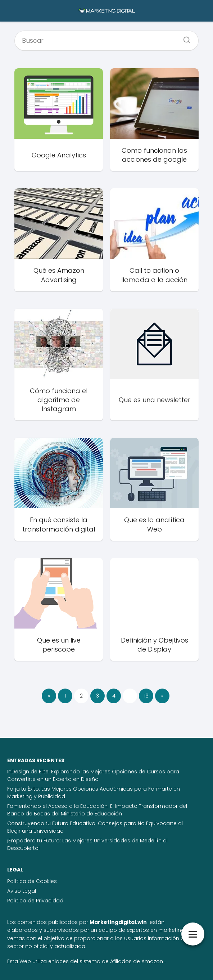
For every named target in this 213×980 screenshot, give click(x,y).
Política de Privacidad (35, 901)
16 (146, 696)
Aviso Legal (22, 891)
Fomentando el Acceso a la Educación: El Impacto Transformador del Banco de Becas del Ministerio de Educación (97, 810)
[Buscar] (184, 38)
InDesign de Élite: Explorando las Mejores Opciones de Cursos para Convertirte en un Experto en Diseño (93, 775)
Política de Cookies (32, 881)
